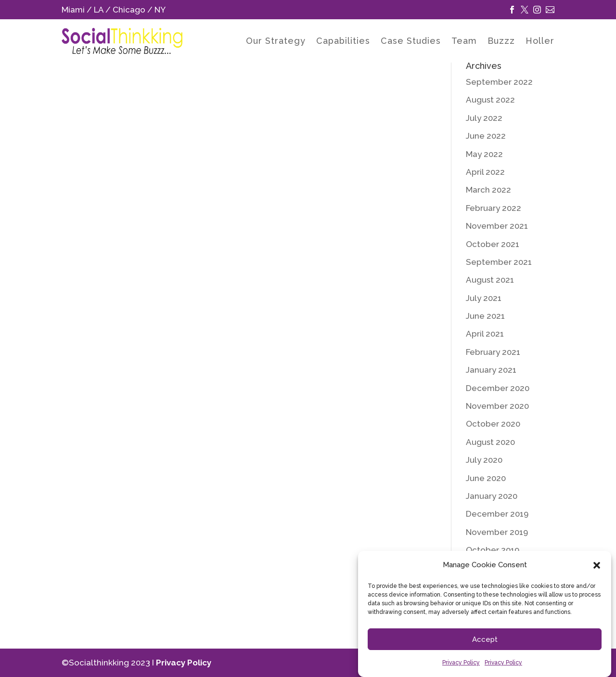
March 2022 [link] (488, 190)
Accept (485, 639)
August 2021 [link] (490, 280)
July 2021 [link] (484, 298)
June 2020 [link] (486, 478)
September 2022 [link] (499, 82)
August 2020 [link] (490, 442)
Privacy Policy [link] (461, 663)
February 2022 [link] (494, 208)
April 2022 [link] (485, 172)
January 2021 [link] (491, 370)
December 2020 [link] (498, 388)
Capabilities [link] (343, 42)
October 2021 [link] (493, 244)
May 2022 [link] (484, 154)
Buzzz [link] (501, 42)
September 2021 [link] (499, 262)
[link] (512, 10)
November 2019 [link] (497, 532)
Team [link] (464, 42)
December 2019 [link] (497, 514)
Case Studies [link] (411, 42)
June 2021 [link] (485, 316)
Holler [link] (540, 42)
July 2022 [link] (484, 118)
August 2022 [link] (490, 100)
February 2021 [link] (493, 352)
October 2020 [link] (493, 424)
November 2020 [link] (497, 406)
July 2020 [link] (484, 460)
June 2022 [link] (486, 136)
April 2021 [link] (485, 334)
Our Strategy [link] (276, 42)
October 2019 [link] (493, 550)
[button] (597, 565)
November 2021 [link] (497, 226)
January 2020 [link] (492, 496)
